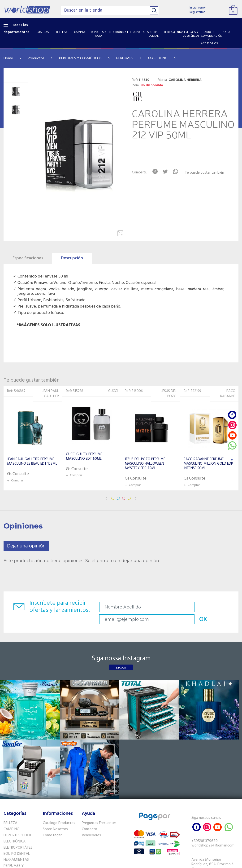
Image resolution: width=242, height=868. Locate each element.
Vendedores (91, 746)
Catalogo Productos (59, 734)
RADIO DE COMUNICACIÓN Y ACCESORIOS (18, 794)
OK (225, 607)
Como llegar (52, 746)
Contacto (89, 740)
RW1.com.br (137, 862)
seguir (121, 657)
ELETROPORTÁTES (18, 758)
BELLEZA (10, 734)
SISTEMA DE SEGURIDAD (13, 814)
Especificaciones (28, 258)
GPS (7, 823)
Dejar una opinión (26, 546)
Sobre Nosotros (55, 740)
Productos (36, 58)
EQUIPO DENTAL (17, 764)
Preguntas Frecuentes (99, 734)
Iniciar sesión (198, 8)
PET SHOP (12, 829)
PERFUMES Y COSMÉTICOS (80, 58)
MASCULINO (158, 58)
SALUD (9, 805)
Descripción (72, 258)
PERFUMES (125, 58)
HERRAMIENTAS (16, 771)
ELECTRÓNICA (15, 752)
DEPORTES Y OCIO (18, 746)
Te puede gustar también (208, 173)
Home (8, 58)
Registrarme (197, 12)
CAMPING (11, 740)
